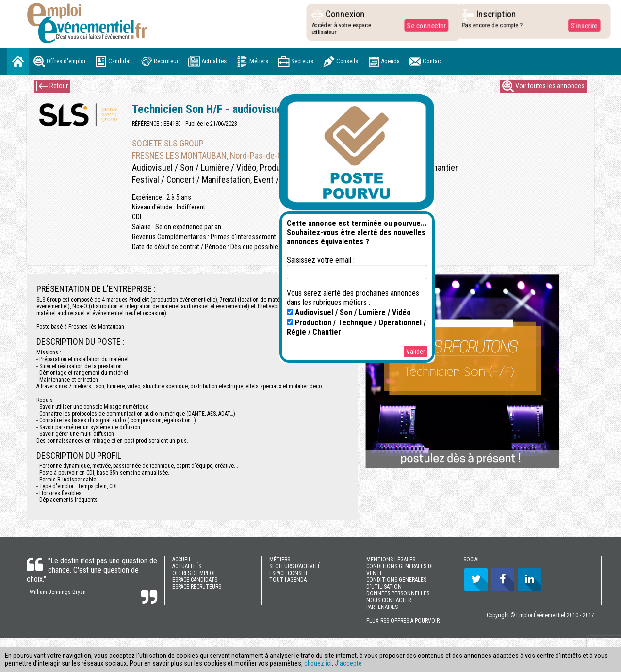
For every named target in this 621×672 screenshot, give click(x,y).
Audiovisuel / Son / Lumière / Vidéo (349, 312)
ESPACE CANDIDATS (195, 580)
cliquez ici (318, 663)
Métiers (252, 62)
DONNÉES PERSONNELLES (398, 593)
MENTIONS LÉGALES (391, 560)
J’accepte (348, 663)
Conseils (341, 62)
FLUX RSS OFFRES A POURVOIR (403, 621)
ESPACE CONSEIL (289, 573)
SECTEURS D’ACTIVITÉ (295, 566)
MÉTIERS (280, 560)
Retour (52, 86)
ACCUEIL (182, 560)
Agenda (384, 62)
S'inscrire (581, 25)
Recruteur (160, 62)
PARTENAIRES (382, 607)
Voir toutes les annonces (543, 86)
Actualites (207, 62)
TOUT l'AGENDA (288, 580)
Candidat (113, 62)
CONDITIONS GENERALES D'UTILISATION (396, 583)
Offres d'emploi (59, 62)
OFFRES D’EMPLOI (194, 573)
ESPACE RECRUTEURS (197, 587)
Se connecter (424, 25)
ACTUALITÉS (187, 566)
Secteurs (296, 62)
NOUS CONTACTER (389, 600)
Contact (426, 62)
